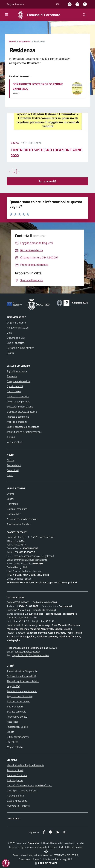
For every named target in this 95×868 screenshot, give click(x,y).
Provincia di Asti (15, 770)
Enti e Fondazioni (16, 343)
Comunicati (13, 470)
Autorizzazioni (14, 391)
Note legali (13, 722)
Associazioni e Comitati (19, 524)
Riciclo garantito (15, 796)
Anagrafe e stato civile (19, 381)
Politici (10, 353)
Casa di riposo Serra (17, 801)
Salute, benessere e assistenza (23, 427)
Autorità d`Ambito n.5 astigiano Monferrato (29, 785)
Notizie (11, 460)
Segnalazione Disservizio (20, 696)
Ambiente (12, 376)
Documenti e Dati (16, 338)
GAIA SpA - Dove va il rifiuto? (22, 790)
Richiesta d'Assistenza (19, 701)
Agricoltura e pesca (17, 371)
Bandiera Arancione (17, 775)
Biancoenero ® (27, 859)
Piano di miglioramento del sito (23, 681)
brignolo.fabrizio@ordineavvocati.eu (30, 655)
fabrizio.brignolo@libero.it (27, 652)
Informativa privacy (17, 717)
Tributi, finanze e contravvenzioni (24, 432)
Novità (15, 143)
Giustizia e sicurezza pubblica (22, 412)
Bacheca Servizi (15, 706)
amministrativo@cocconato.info (31, 560)
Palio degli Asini (15, 780)
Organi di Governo (16, 323)
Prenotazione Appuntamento (22, 691)
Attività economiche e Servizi (22, 519)
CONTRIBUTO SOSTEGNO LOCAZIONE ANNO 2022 (38, 86)
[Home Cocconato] (37, 15)
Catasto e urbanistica (18, 396)
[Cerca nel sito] (84, 15)
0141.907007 (18, 541)
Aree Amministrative (18, 328)
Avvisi (10, 475)
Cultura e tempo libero (19, 401)
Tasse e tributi (14, 465)
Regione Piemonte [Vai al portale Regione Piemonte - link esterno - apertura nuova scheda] (15, 4)
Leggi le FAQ (13, 686)
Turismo (11, 437)
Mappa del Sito (15, 747)
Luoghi (10, 499)
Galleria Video (14, 514)
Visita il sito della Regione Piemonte (26, 765)
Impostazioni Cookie (17, 727)
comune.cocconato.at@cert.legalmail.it (34, 556)
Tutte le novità (47, 181)
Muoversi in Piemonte (18, 806)
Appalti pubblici (15, 386)
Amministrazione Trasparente (22, 671)
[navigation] (6, 15)
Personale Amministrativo (20, 348)
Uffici (10, 333)
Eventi (10, 494)
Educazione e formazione (20, 407)
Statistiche (13, 742)
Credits (11, 732)
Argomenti (25, 41)
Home (12, 41)
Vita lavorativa (14, 442)
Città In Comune (74, 847)
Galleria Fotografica (17, 509)
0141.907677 (19, 545)
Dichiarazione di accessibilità (22, 676)
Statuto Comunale (17, 712)
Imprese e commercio (18, 417)
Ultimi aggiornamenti (18, 737)
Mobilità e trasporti (17, 422)
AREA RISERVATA (46, 863)
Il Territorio (12, 504)
